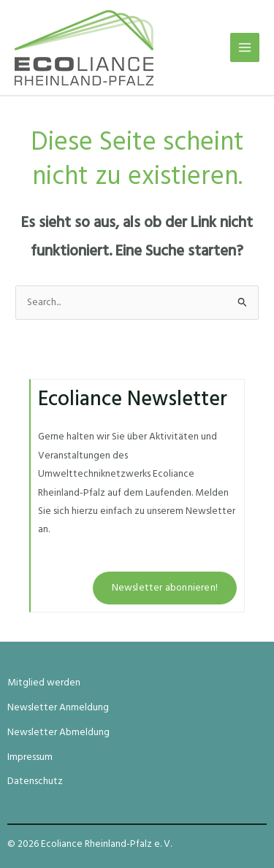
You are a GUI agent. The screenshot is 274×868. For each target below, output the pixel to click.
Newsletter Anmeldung (58, 708)
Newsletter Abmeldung (58, 733)
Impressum (30, 757)
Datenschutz (35, 781)
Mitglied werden (44, 683)
